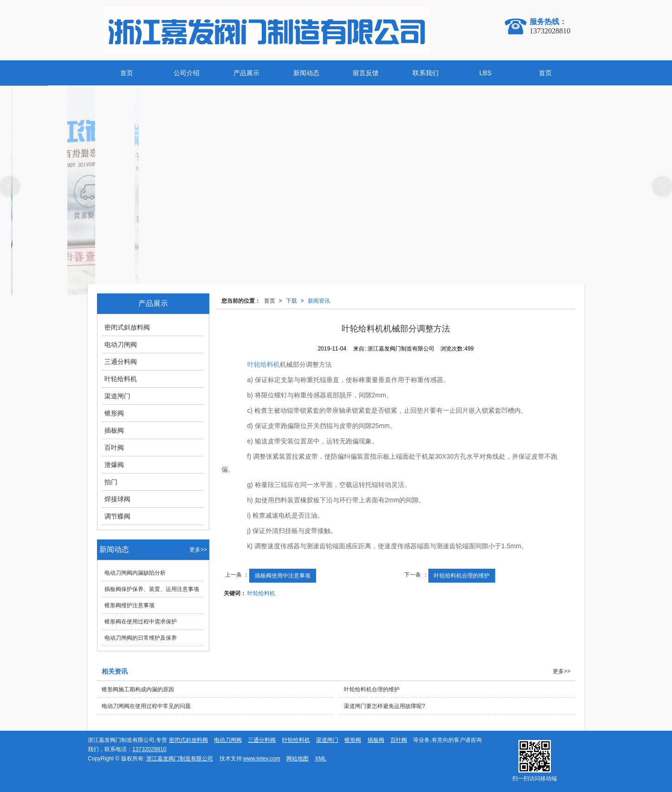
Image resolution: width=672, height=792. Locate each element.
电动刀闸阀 (121, 344)
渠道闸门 (117, 396)
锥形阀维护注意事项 (129, 605)
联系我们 (426, 73)
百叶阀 (114, 448)
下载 (291, 301)
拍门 (111, 482)
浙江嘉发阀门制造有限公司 (180, 759)
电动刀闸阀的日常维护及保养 (141, 638)
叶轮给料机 (264, 364)
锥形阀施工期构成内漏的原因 (138, 689)
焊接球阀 (117, 499)
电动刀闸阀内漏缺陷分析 (138, 573)
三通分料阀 (121, 362)
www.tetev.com (262, 759)
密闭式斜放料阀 (127, 327)
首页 (127, 73)
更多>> (198, 550)
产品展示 (246, 73)
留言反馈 (366, 73)
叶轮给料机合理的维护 (462, 576)
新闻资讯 (319, 301)
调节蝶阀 (117, 516)
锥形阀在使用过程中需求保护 (141, 622)
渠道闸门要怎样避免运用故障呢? (384, 706)
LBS (485, 73)
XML (320, 759)
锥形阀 (114, 413)
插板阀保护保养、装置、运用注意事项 (152, 589)
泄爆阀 (114, 465)
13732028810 (149, 749)
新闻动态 (306, 73)
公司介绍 (187, 73)
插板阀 (114, 430)
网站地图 (297, 759)
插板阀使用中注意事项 (283, 576)
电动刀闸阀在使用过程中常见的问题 (146, 706)
